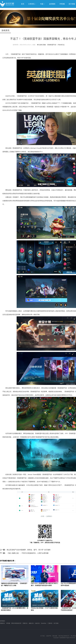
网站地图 (55, 636)
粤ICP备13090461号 (64, 636)
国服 (44, 45)
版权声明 (49, 636)
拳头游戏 (40, 45)
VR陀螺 (8, 623)
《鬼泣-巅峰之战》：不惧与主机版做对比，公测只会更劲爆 (24, 553)
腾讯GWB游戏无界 (16, 623)
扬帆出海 (31, 623)
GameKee (44, 623)
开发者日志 (61, 45)
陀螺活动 (25, 623)
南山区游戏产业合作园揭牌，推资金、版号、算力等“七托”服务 (25, 550)
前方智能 (56, 623)
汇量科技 (50, 623)
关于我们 (43, 636)
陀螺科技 (2, 623)
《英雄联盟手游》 (52, 45)
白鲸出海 (37, 623)
